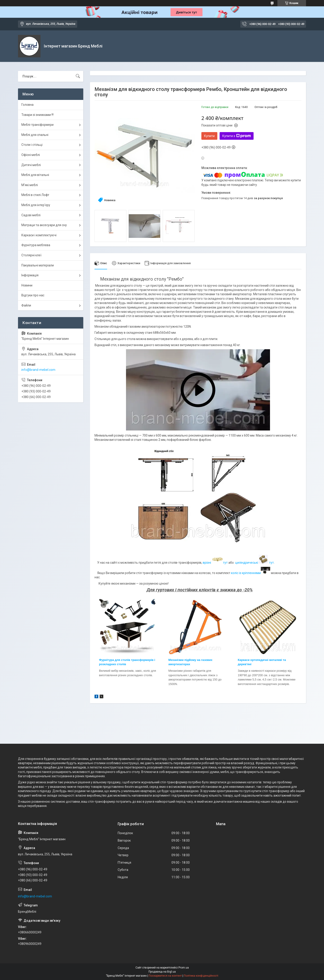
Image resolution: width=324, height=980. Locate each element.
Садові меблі (31, 215)
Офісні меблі (31, 155)
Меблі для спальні (35, 135)
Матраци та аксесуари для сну (44, 225)
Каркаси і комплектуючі (39, 235)
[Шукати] (78, 76)
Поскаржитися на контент (165, 976)
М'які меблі (30, 185)
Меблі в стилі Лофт (35, 195)
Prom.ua (184, 968)
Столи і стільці (32, 145)
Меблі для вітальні (35, 175)
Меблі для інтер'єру (36, 205)
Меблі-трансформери (37, 125)
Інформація (30, 275)
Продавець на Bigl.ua (162, 972)
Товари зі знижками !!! (37, 115)
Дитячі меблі (31, 165)
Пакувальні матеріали (38, 265)
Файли (26, 305)
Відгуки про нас (33, 295)
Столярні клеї (31, 255)
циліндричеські (247, 563)
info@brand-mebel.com (38, 370)
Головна (27, 105)
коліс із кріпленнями (251, 573)
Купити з (237, 136)
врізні (207, 563)
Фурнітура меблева (36, 245)
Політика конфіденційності (201, 976)
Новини (27, 285)
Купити (209, 136)
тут (225, 563)
